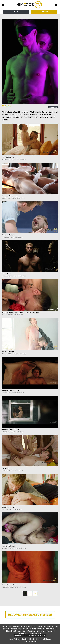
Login (16, 12)
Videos (17, 639)
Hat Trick (5, 468)
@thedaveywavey (38, 636)
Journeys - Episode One (10, 429)
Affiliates (27, 641)
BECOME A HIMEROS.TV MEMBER (30, 615)
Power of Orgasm (8, 235)
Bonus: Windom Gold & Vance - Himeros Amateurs (20, 313)
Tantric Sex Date (8, 157)
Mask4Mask (6, 274)
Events (49, 639)
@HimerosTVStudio (22, 636)
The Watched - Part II (10, 585)
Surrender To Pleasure (10, 196)
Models (32, 639)
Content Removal (35, 633)
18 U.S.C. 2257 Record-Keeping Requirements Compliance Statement (30, 631)
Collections (24, 639)
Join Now (44, 12)
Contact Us (23, 633)
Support (34, 641)
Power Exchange (8, 352)
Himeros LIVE (40, 639)
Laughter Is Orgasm (9, 546)
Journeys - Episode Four (10, 390)
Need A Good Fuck (8, 507)
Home (11, 639)
